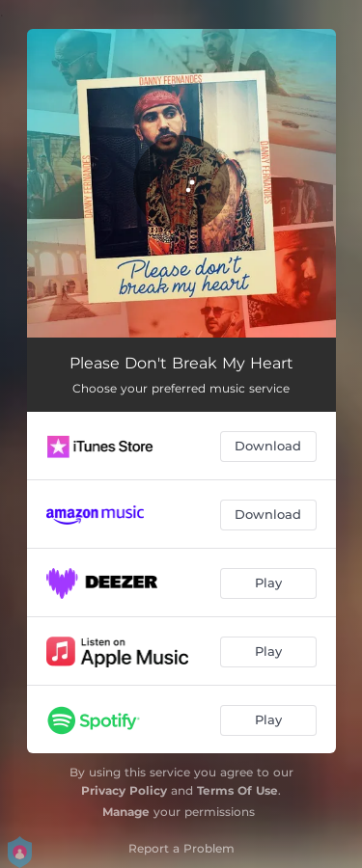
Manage (126, 812)
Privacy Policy (124, 790)
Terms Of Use (237, 790)
